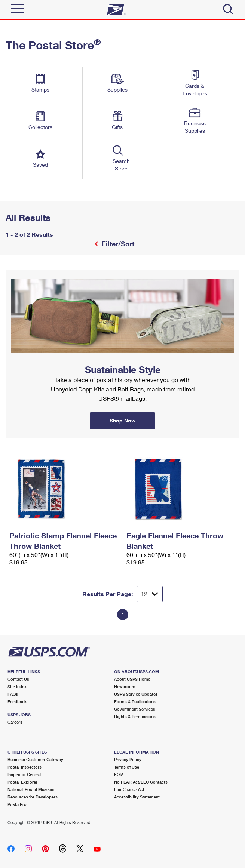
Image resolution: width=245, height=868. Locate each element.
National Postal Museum (31, 789)
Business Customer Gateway (35, 759)
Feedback (17, 701)
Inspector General (24, 774)
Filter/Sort (117, 244)
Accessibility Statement (137, 797)
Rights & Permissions (135, 716)
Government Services (135, 709)
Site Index (17, 687)
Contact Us (18, 679)
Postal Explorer (22, 782)
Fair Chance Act (129, 789)
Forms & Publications (135, 701)
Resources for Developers (33, 797)
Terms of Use (127, 767)
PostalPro (17, 804)
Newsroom (125, 687)
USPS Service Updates (136, 694)
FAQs (13, 694)
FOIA (119, 774)
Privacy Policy (128, 759)
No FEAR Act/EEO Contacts (141, 782)
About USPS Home (132, 679)
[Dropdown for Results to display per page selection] (150, 594)
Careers (15, 722)
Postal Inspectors (24, 767)
